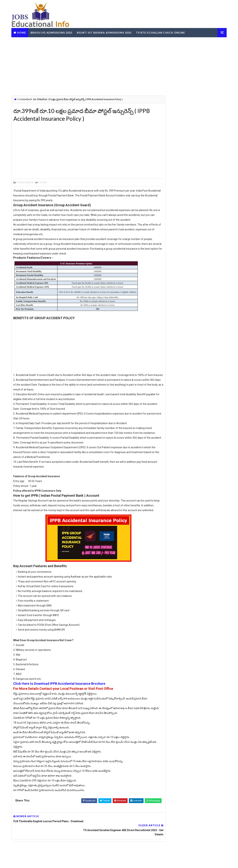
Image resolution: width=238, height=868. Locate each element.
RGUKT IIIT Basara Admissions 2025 (105, 32)
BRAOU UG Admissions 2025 (52, 32)
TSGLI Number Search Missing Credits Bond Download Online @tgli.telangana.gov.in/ (200, 275)
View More (221, 585)
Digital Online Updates (73, 861)
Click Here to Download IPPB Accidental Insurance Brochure (61, 699)
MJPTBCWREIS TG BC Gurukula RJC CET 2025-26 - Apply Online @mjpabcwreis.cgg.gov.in (204, 244)
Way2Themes (32, 861)
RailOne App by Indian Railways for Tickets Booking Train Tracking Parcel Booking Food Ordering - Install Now (195, 508)
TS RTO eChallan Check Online (161, 32)
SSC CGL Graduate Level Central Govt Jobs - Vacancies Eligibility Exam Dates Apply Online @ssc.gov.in (204, 351)
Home (22, 32)
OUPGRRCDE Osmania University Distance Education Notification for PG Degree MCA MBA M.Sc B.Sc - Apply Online (195, 468)
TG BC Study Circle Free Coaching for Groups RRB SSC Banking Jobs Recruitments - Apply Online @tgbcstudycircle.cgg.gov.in (193, 455)
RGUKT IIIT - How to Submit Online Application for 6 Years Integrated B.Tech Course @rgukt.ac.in (203, 259)
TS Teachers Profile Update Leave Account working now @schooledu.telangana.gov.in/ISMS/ (203, 212)
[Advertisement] (119, 66)
